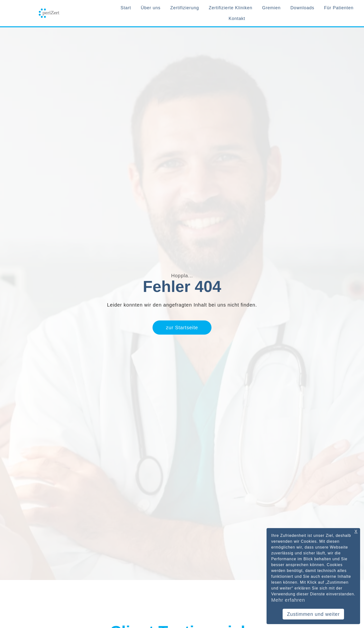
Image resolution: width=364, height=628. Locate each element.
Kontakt (237, 19)
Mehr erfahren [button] (288, 600)
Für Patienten (339, 8)
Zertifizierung (185, 8)
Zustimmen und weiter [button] (313, 614)
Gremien (271, 8)
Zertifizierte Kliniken (231, 8)
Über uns (151, 8)
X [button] (356, 532)
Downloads (302, 8)
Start (126, 8)
